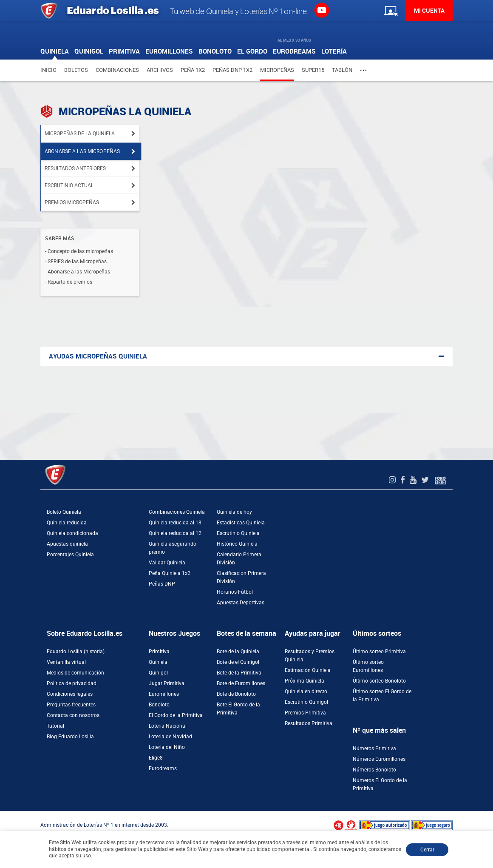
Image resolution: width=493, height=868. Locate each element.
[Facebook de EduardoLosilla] (404, 480)
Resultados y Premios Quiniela (310, 656)
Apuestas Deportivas (241, 603)
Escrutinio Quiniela (238, 533)
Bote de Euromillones (241, 683)
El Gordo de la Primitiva (176, 715)
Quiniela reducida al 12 (175, 533)
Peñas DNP (162, 584)
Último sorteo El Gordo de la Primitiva (382, 696)
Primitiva (159, 652)
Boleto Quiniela (64, 512)
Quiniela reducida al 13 (175, 523)
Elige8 (156, 758)
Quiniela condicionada (72, 533)
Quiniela (158, 662)
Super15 (313, 70)
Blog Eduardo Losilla (70, 737)
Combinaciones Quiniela (177, 512)
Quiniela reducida (67, 523)
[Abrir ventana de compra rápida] (3, 814)
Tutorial (55, 726)
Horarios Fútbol (235, 592)
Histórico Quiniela (237, 544)
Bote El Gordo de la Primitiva (238, 709)
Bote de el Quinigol (238, 662)
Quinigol (158, 673)
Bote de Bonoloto (236, 694)
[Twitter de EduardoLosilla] (426, 480)
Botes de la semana (246, 633)
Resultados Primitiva (309, 723)
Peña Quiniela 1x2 (170, 573)
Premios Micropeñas (72, 202)
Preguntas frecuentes (71, 705)
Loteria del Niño (167, 747)
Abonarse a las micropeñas (82, 151)
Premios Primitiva (305, 713)
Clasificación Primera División (241, 577)
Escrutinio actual (69, 185)
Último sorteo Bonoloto (379, 681)
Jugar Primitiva (167, 683)
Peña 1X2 (193, 70)
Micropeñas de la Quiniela (80, 134)
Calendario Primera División (239, 559)
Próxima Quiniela (305, 681)
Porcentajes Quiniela (70, 555)
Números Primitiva (374, 748)
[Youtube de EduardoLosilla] (414, 480)
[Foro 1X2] (440, 480)
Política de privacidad (72, 683)
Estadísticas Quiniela (241, 523)
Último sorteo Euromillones (368, 666)
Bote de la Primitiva (239, 673)
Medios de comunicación (75, 673)
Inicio (48, 70)
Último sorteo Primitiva (379, 652)
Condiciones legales (70, 694)
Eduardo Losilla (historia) (76, 652)
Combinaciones (117, 70)
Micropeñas (277, 70)
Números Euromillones (379, 759)
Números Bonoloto (374, 770)
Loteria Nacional (168, 726)
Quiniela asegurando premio (173, 548)
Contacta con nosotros (73, 715)
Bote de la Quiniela (238, 652)
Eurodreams (163, 768)
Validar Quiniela (167, 563)
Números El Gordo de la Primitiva (380, 784)
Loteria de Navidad (170, 737)
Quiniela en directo (306, 692)
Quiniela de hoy (234, 512)
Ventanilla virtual (66, 662)
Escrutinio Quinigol (306, 702)
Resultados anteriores (75, 168)
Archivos (160, 70)
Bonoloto (159, 705)
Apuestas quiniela (67, 544)
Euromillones (164, 694)
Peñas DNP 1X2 (232, 70)
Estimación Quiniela (308, 670)
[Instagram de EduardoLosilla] (393, 480)
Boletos (76, 70)
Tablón (342, 70)
